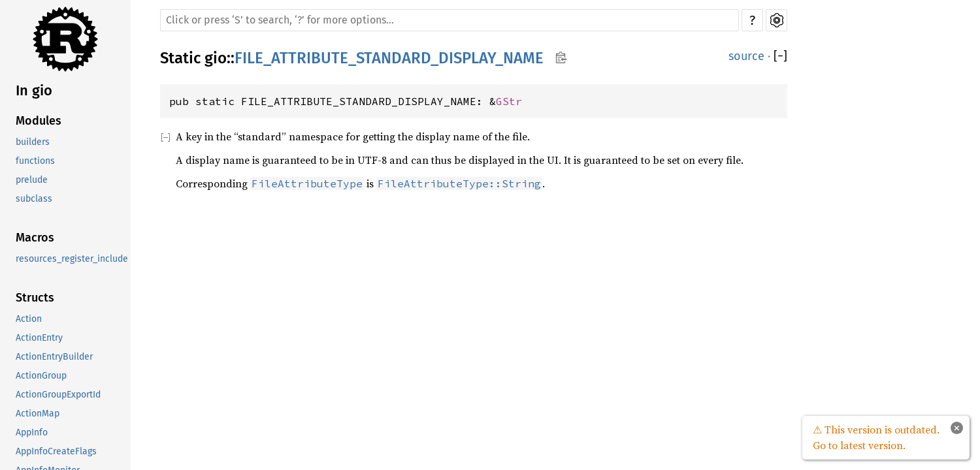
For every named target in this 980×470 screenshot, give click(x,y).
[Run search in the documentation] (449, 20)
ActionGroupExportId (58, 395)
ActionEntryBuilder (54, 357)
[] (780, 56)
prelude (32, 180)
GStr (509, 101)
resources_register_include (72, 259)
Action (29, 319)
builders (33, 142)
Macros (35, 238)
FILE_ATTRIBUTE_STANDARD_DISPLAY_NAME (389, 58)
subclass (34, 199)
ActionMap (38, 414)
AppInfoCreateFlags (56, 451)
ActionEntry (39, 338)
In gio (34, 90)
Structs (35, 298)
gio (216, 58)
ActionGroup (41, 376)
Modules (39, 121)
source (746, 56)
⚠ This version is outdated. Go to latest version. (876, 437)
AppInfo (32, 432)
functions (35, 161)
